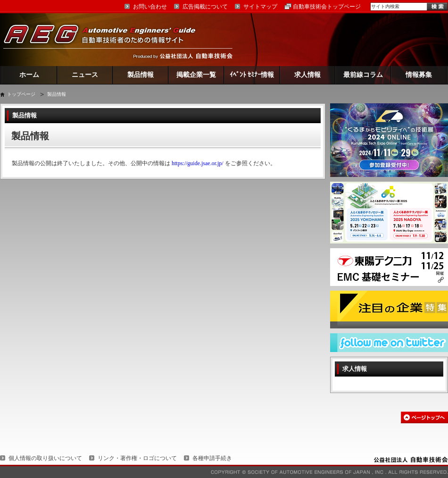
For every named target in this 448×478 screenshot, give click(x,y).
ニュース (85, 75)
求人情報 (307, 75)
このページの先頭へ (424, 417)
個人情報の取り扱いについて (45, 458)
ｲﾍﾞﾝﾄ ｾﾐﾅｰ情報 (252, 75)
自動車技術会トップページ (327, 7)
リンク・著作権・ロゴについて (137, 458)
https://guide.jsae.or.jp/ (198, 163)
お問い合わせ (150, 7)
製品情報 (141, 75)
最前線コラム (363, 75)
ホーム (29, 75)
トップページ (21, 94)
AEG (106, 39)
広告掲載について (205, 7)
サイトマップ (260, 7)
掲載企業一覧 (196, 75)
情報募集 (419, 75)
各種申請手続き (212, 458)
